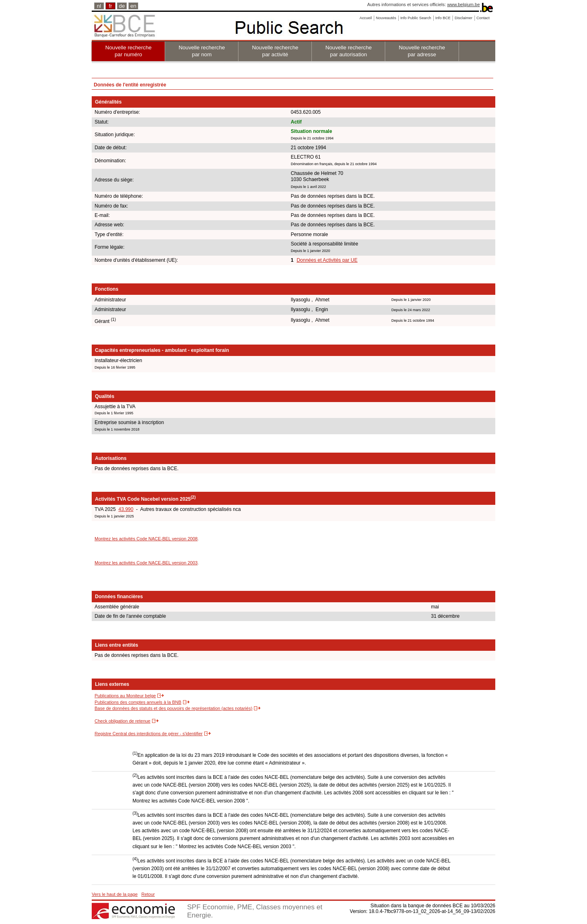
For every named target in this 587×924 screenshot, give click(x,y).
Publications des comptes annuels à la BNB (138, 702)
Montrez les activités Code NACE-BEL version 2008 (146, 539)
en (134, 6)
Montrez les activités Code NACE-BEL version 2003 (146, 563)
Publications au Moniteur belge (125, 696)
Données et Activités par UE (327, 260)
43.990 (126, 509)
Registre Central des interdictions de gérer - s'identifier (149, 734)
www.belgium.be (463, 4)
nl (99, 6)
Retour (148, 894)
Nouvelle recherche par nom (202, 51)
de (122, 6)
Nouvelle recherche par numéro (128, 51)
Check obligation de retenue (122, 721)
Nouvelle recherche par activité (275, 51)
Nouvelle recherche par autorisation (349, 51)
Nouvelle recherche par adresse (422, 51)
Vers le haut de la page (115, 894)
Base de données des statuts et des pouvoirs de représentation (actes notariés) (173, 708)
